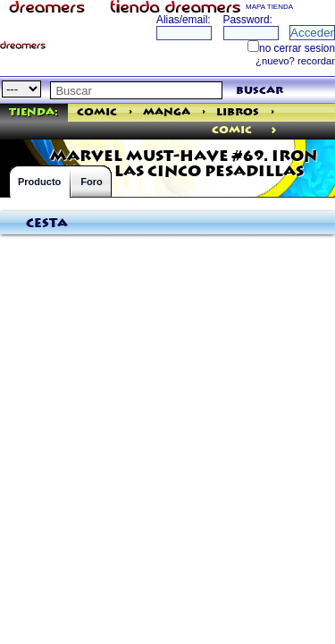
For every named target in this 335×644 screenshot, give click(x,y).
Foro (91, 182)
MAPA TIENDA (269, 7)
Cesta (47, 224)
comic (232, 130)
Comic (97, 112)
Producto (39, 182)
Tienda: (33, 112)
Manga (167, 112)
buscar (260, 91)
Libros (238, 112)
